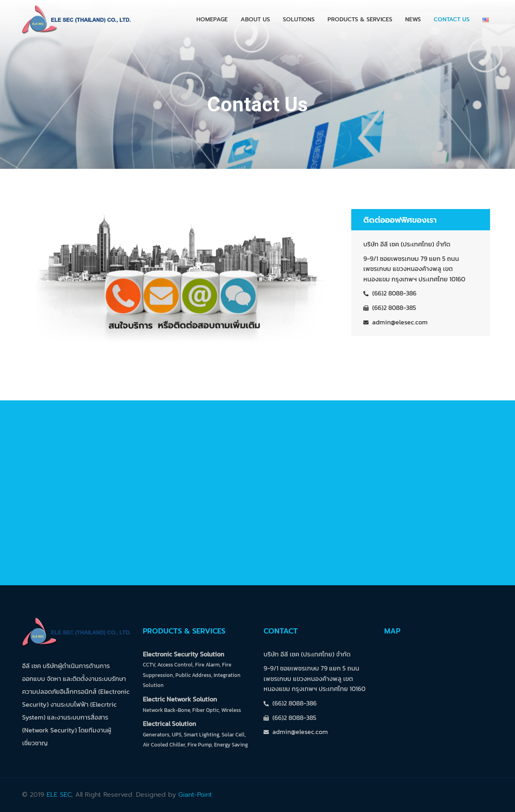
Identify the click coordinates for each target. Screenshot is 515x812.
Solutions (299, 19)
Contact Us (452, 19)
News (413, 19)
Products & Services (360, 19)
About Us (255, 19)
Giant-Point (195, 795)
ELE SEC (59, 795)
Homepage (212, 19)
